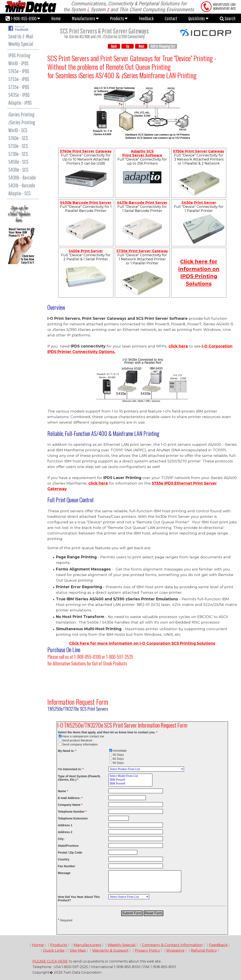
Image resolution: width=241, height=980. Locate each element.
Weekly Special (21, 44)
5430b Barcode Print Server (86, 203)
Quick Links (54, 950)
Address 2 (65, 832)
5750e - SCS (18, 146)
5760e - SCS (18, 138)
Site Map (78, 950)
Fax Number (66, 866)
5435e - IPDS (19, 95)
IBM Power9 (130, 780)
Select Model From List (130, 776)
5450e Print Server (86, 251)
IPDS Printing (19, 55)
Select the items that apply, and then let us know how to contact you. (108, 732)
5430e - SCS (18, 170)
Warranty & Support (110, 950)
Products (119, 18)
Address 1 (65, 825)
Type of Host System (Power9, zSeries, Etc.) (79, 778)
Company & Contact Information (172, 945)
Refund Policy (204, 950)
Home (56, 18)
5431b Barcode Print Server (142, 203)
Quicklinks (198, 18)
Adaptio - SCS (19, 193)
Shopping (175, 950)
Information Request (71, 702)
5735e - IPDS (19, 87)
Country (64, 859)
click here (178, 346)
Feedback (146, 18)
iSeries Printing (21, 114)
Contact (171, 18)
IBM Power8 (130, 784)
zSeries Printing (22, 122)
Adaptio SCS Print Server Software (142, 153)
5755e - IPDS (19, 79)
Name (63, 791)
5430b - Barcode (22, 177)
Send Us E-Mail (21, 36)
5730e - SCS (18, 154)
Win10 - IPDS (18, 63)
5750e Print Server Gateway (199, 151)
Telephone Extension (73, 818)
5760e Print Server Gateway (86, 151)
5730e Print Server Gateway (142, 251)
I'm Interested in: (71, 769)
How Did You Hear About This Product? (79, 899)
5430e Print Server (199, 203)
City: (61, 839)
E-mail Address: (70, 798)
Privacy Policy (147, 950)
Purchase (57, 650)
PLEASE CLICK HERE (50, 961)
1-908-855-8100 (23, 18)
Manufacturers (85, 18)
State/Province (68, 846)
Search (228, 18)
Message (64, 873)
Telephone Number (72, 812)
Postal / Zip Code (70, 853)
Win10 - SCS (18, 130)
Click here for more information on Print (142, 643)
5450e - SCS (18, 162)
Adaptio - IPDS (20, 103)
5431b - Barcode (22, 185)
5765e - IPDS (19, 71)
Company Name (70, 805)
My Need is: (67, 751)
